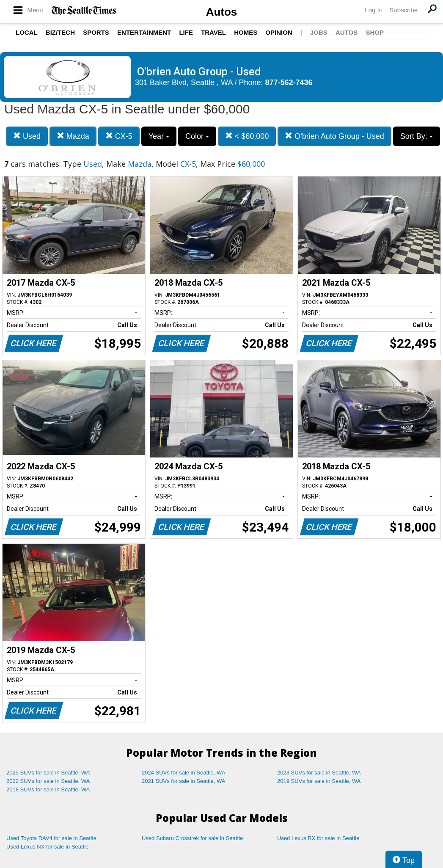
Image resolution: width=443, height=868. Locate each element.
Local (27, 32)
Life (186, 32)
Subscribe (403, 10)
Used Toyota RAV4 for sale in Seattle (51, 838)
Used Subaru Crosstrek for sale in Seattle (192, 838)
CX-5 (119, 136)
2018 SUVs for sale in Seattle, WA (48, 789)
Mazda (73, 136)
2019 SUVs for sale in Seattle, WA (319, 781)
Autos (222, 12)
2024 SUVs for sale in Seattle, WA (184, 773)
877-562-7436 (289, 83)
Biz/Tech (60, 32)
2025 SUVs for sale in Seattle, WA (48, 773)
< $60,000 (247, 136)
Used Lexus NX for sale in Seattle (47, 847)
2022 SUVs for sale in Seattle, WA (48, 781)
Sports (96, 32)
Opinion (279, 32)
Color (197, 136)
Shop (375, 32)
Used (27, 136)
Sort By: (417, 136)
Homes (246, 32)
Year (159, 136)
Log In (374, 10)
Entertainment (144, 32)
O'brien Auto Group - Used (334, 136)
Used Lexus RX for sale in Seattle (318, 838)
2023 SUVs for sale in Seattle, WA (319, 773)
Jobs (319, 32)
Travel (213, 32)
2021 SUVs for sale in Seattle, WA (184, 781)
